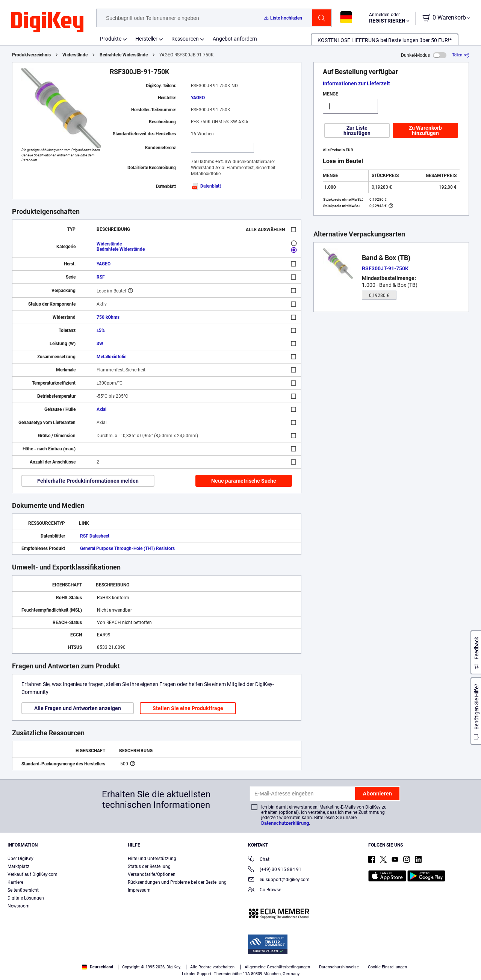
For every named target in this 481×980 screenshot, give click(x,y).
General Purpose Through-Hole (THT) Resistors (127, 548)
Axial (101, 409)
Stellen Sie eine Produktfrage (188, 708)
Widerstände (75, 55)
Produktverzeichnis (31, 55)
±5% (101, 330)
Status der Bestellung (149, 866)
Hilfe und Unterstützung (152, 859)
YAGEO (198, 98)
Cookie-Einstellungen (387, 967)
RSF (101, 277)
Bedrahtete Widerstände (124, 55)
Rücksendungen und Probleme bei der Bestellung (177, 882)
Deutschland (98, 967)
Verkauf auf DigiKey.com (33, 874)
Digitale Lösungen (26, 898)
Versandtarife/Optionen (152, 874)
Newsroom (19, 906)
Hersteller (146, 39)
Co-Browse (265, 890)
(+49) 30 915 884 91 (275, 870)
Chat (259, 860)
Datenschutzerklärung (285, 823)
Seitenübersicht (23, 890)
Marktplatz (18, 866)
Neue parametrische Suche (244, 481)
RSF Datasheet (95, 536)
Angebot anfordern (235, 39)
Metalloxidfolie (111, 357)
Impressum (139, 890)
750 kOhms (108, 317)
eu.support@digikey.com (279, 880)
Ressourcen (185, 39)
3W (100, 344)
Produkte (111, 39)
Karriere (15, 882)
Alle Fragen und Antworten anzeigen (78, 708)
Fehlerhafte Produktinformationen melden (88, 481)
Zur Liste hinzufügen (357, 130)
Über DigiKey (20, 859)
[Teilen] (461, 55)
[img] (47, 23)
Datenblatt (206, 186)
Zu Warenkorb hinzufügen (425, 130)
